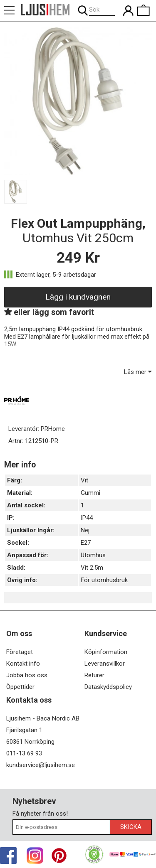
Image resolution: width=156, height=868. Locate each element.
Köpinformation (106, 652)
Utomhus (93, 555)
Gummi (90, 493)
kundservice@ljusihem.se (41, 765)
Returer (94, 675)
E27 (86, 543)
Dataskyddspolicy (108, 687)
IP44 (87, 518)
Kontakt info (23, 664)
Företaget (20, 652)
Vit (84, 480)
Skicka (131, 827)
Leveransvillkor (105, 664)
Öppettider (20, 687)
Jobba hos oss (27, 675)
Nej (85, 530)
